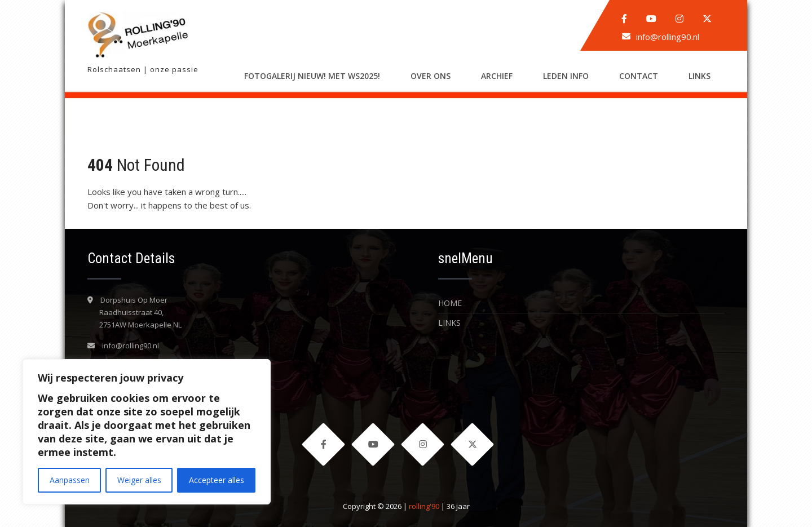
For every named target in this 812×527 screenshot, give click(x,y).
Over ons (431, 76)
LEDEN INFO (566, 76)
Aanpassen (70, 480)
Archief (497, 76)
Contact (639, 76)
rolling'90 (424, 506)
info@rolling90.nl (668, 37)
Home (450, 303)
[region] (147, 432)
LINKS (700, 76)
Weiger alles (139, 480)
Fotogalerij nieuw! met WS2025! (312, 76)
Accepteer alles (217, 480)
